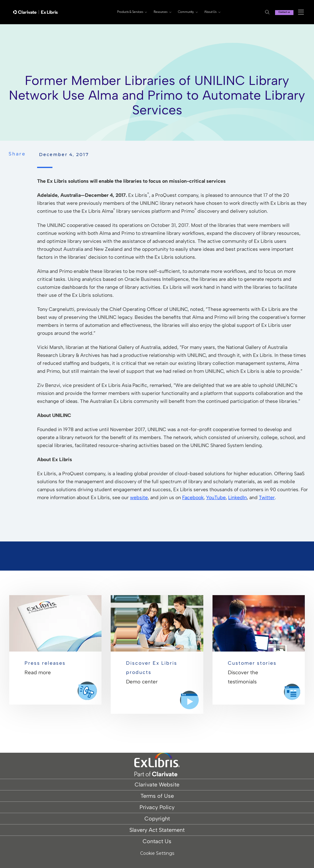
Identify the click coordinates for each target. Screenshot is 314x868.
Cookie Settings (157, 853)
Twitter (267, 497)
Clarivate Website (157, 785)
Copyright (157, 819)
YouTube (216, 497)
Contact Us (157, 841)
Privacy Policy (157, 807)
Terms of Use (157, 796)
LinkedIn (237, 497)
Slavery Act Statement (157, 830)
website (139, 497)
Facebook (193, 497)
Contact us (281, 12)
